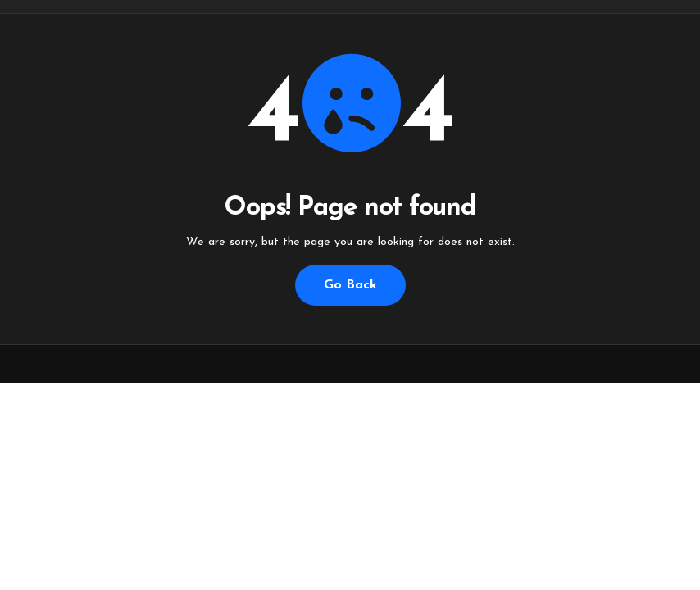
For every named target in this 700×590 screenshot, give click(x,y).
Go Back (350, 285)
